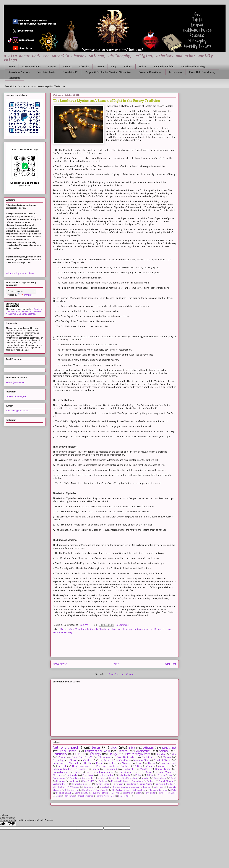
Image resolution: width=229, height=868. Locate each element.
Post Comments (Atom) (121, 674)
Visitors (128, 67)
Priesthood (111, 769)
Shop (114, 67)
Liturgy (113, 754)
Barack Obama (166, 781)
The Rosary (67, 633)
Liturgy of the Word (97, 751)
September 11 (160, 778)
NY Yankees (74, 787)
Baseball (62, 766)
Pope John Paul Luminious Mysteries (135, 629)
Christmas (88, 760)
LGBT (78, 754)
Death (124, 766)
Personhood (138, 781)
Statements (14, 78)
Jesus (96, 748)
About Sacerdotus (31, 67)
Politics (100, 763)
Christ (77, 772)
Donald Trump (163, 769)
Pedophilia (72, 775)
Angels (101, 778)
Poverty (73, 778)
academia (74, 781)
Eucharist (128, 769)
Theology (95, 754)
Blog (111, 778)
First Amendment (105, 772)
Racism (152, 763)
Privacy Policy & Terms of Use (20, 273)
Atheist (123, 751)
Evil (88, 772)
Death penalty (81, 793)
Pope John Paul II (106, 766)
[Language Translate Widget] (21, 291)
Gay (174, 754)
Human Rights (102, 784)
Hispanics (61, 781)
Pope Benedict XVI (82, 757)
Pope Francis (68, 751)
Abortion (162, 754)
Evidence (103, 781)
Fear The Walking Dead (106, 796)
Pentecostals (59, 778)
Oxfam (139, 793)
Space (82, 769)
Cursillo (59, 796)
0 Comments (123, 625)
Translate (25, 295)
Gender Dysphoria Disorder (126, 787)
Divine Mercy (165, 772)
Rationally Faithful (164, 67)
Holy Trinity (124, 775)
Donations (87, 790)
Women (126, 763)
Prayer (62, 757)
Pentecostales (124, 796)
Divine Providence (85, 796)
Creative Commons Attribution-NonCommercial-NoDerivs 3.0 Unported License (24, 311)
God (114, 748)
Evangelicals (78, 784)
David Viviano (146, 784)
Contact (67, 67)
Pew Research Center (167, 793)
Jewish (96, 769)
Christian (124, 760)
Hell (90, 784)
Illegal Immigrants (81, 766)
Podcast (151, 781)
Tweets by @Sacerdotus (18, 411)
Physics (74, 760)
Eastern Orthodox (165, 784)
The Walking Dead (121, 790)
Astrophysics (165, 766)
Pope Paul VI (88, 781)
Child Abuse (146, 772)
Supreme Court (168, 763)
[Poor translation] (11, 824)
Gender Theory (165, 775)
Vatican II (74, 763)
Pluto (174, 790)
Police (138, 775)
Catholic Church (98, 629)
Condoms (131, 784)
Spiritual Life (90, 787)
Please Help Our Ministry (202, 72)
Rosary (158, 629)
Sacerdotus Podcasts (19, 72)
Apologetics (143, 751)
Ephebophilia (139, 790)
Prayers (52, 67)
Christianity (60, 754)
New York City (141, 760)
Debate (143, 67)
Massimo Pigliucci (120, 781)
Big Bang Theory (61, 784)
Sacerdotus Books (46, 72)
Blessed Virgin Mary (70, 629)
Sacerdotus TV (70, 72)
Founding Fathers (100, 793)
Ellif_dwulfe (58, 787)
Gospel (139, 763)
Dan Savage (70, 796)
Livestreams (175, 72)
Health (87, 763)
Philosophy (105, 757)
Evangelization (60, 772)
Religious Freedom (63, 769)
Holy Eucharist (106, 760)
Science (164, 751)
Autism (150, 775)
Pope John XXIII (64, 793)
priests (148, 766)
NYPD (136, 766)
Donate (100, 67)
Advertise (84, 67)
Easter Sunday (106, 775)
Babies (147, 787)
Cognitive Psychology (127, 778)
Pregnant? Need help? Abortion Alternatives (108, 72)
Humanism (118, 784)
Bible (132, 748)
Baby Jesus (159, 787)
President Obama (162, 760)
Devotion (111, 629)
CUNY (174, 778)
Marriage (57, 775)
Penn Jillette (150, 793)
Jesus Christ (169, 748)
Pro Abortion (127, 772)
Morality (144, 769)
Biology (113, 763)
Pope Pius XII (102, 790)
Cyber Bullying (72, 790)
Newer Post (60, 664)
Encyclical (104, 787)
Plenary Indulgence (158, 790)
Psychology (59, 760)
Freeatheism (128, 793)
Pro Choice (88, 775)
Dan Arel (116, 793)
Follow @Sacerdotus (16, 382)
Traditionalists (149, 757)
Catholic (85, 629)
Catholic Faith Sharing (193, 67)
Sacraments (87, 778)
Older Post (170, 664)
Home (12, 67)
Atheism (148, 748)
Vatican (167, 757)
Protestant (58, 763)
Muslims (146, 778)
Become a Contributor (150, 72)
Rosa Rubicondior (126, 757)
